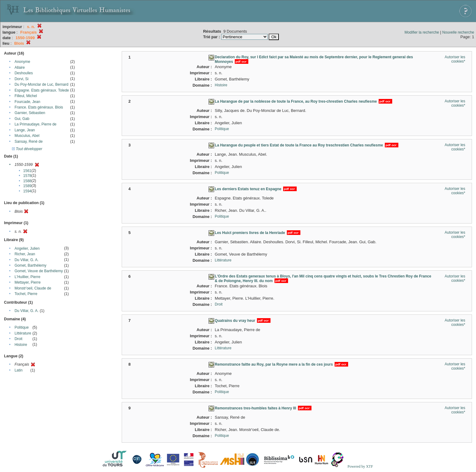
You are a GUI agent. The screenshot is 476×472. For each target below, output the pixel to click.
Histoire (21, 345)
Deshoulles (24, 73)
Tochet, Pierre (26, 294)
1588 (27, 181)
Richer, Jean (25, 254)
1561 (27, 171)
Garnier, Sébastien (30, 113)
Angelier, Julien (27, 248)
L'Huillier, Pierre (27, 277)
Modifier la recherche (422, 32)
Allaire (20, 68)
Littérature (23, 333)
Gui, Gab (22, 119)
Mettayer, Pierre (28, 282)
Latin (18, 370)
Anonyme (22, 62)
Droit (18, 339)
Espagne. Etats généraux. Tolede (42, 90)
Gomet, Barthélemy (30, 265)
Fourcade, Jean (27, 102)
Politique (22, 327)
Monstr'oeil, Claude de (33, 288)
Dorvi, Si (21, 79)
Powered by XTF (360, 466)
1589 (27, 186)
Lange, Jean (25, 130)
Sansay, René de (28, 142)
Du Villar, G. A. (26, 260)
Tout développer (27, 149)
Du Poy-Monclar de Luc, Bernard (41, 84)
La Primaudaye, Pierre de (35, 124)
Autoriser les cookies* (455, 59)
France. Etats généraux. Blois (39, 107)
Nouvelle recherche (458, 32)
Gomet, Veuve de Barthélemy (39, 271)
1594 (27, 191)
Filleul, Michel (26, 96)
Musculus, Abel (27, 136)
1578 (27, 176)
